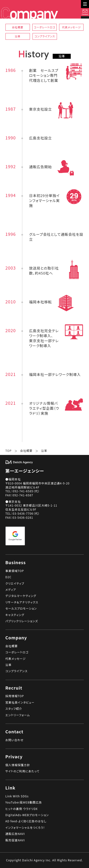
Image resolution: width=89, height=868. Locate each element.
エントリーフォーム (18, 715)
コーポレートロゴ (45, 27)
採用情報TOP (15, 696)
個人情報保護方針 (18, 765)
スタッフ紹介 (14, 709)
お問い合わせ (14, 740)
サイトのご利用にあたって (23, 771)
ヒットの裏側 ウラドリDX (22, 809)
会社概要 (18, 27)
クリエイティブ (15, 583)
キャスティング (15, 615)
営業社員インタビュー (20, 702)
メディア (11, 590)
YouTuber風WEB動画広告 (24, 802)
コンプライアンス (45, 36)
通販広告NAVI (15, 834)
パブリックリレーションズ (22, 621)
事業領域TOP (15, 571)
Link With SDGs (17, 796)
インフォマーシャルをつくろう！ (25, 828)
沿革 (18, 36)
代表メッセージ (71, 27)
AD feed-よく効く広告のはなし (26, 821)
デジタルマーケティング (21, 596)
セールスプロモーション (21, 608)
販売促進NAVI (15, 840)
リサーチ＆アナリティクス (22, 602)
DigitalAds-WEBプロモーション (27, 815)
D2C (9, 577)
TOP (9, 451)
